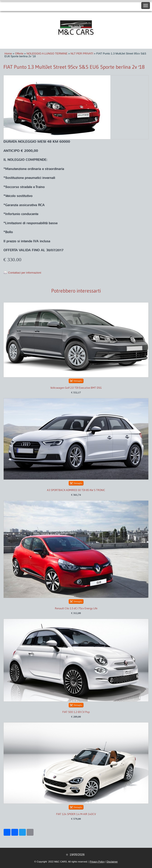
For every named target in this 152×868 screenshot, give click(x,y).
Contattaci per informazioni (25, 273)
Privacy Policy (97, 862)
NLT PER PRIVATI (82, 54)
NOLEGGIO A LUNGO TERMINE (47, 54)
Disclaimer (112, 862)
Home (8, 54)
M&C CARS (76, 32)
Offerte (19, 54)
